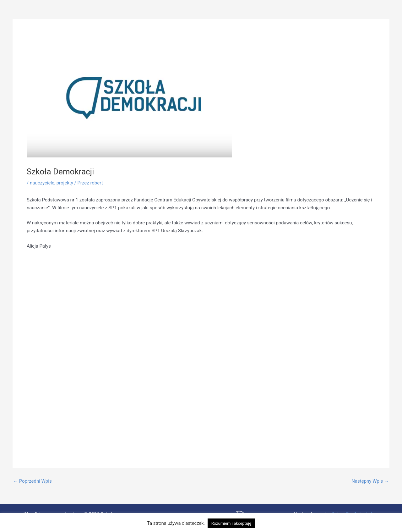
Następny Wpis (370, 481)
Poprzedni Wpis (33, 481)
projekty (65, 183)
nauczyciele (42, 183)
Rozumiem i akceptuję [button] (231, 523)
